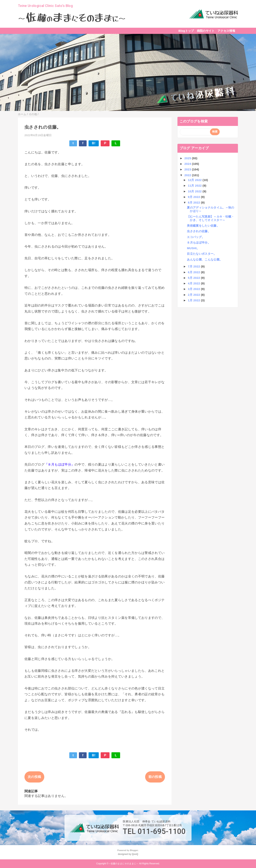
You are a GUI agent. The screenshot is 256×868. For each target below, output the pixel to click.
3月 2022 (194, 289)
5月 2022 (194, 278)
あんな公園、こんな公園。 (205, 259)
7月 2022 (194, 266)
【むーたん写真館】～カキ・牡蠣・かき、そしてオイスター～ (210, 218)
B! (94, 143)
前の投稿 (155, 777)
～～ (72, 18)
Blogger (134, 850)
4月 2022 (194, 283)
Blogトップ (186, 31)
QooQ (135, 854)
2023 (188, 169)
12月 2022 (195, 180)
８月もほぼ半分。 (199, 243)
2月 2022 (194, 295)
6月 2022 (194, 272)
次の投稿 (34, 777)
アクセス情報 (226, 31)
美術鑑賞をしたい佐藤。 (203, 226)
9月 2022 (194, 197)
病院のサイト (206, 31)
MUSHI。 (193, 248)
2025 (188, 158)
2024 (188, 164)
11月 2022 (195, 186)
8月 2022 (194, 202)
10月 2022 (195, 191)
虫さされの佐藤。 (199, 231)
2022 (188, 175)
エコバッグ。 (196, 237)
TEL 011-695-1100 (154, 831)
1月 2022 (194, 300)
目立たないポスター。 (202, 254)
